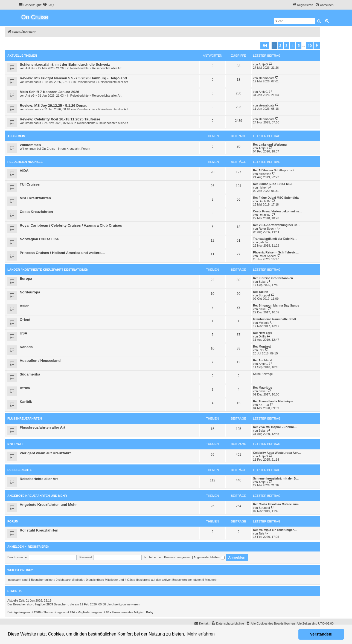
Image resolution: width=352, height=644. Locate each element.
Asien (25, 306)
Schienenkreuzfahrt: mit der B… (276, 478)
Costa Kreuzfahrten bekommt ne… (278, 211)
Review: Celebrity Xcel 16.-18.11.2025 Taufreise (60, 119)
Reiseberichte (79, 68)
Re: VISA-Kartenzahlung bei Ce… (277, 225)
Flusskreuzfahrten (25, 418)
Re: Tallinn (261, 292)
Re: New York (263, 333)
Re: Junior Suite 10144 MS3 (273, 184)
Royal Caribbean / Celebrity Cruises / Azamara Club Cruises (71, 225)
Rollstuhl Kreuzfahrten (39, 530)
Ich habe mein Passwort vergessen (168, 557)
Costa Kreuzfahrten (36, 212)
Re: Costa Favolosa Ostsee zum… (277, 504)
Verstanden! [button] (321, 634)
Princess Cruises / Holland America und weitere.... (62, 253)
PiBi (261, 350)
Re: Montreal (262, 346)
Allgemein (16, 136)
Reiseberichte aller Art (107, 68)
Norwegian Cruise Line (39, 239)
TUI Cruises (30, 184)
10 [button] (310, 45)
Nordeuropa (30, 292)
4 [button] (293, 45)
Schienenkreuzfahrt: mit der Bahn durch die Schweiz (65, 64)
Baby (150, 612)
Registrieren (39, 547)
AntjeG (30, 68)
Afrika (25, 388)
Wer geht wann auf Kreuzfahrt (45, 453)
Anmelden (16, 547)
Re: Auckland (263, 360)
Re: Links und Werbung (270, 145)
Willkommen (30, 145)
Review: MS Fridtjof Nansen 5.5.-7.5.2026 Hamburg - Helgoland (73, 78)
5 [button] (299, 45)
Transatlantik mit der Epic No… (275, 239)
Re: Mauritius (263, 388)
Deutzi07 (265, 201)
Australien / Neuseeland (40, 361)
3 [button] (286, 45)
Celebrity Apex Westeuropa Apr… (277, 453)
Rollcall (15, 444)
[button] (265, 45)
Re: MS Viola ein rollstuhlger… (275, 530)
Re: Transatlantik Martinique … (275, 401)
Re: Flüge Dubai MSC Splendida (276, 198)
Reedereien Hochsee (25, 162)
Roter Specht (267, 229)
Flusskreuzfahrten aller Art (43, 427)
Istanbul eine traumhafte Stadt (275, 319)
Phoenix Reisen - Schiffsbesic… (276, 252)
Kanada (26, 347)
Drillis (262, 336)
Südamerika (30, 374)
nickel (263, 187)
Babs (262, 282)
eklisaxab (265, 174)
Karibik (26, 402)
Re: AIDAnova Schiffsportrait (274, 170)
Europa (26, 278)
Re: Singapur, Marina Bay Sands (276, 305)
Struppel (264, 295)
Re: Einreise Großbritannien (273, 278)
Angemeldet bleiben (209, 557)
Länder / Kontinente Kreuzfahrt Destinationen (48, 270)
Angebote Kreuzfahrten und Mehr (37, 496)
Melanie (264, 323)
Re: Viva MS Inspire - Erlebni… (275, 427)
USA (24, 333)
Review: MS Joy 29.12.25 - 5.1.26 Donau (54, 106)
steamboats (33, 82)
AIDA (24, 171)
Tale (261, 533)
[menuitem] (48, 5)
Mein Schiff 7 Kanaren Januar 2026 (50, 92)
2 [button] (280, 45)
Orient (25, 320)
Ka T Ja (264, 405)
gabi (262, 242)
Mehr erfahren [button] (201, 634)
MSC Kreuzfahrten (35, 198)
